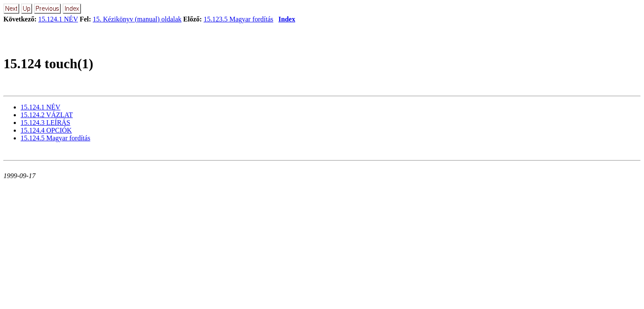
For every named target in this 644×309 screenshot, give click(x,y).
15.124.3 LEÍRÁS (45, 123)
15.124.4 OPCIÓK (46, 130)
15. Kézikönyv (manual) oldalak (137, 19)
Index (287, 19)
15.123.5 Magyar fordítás (238, 19)
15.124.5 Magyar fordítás (55, 138)
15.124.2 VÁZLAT (47, 115)
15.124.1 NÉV (58, 19)
